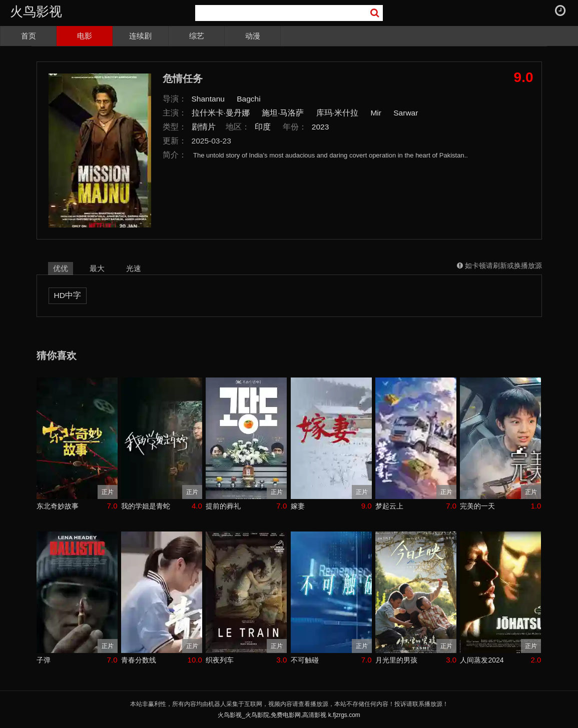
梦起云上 (389, 506)
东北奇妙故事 (58, 506)
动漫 (253, 36)
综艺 (197, 36)
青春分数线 (139, 660)
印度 (263, 127)
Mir (376, 113)
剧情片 (204, 127)
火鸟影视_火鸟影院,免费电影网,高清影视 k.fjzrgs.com (289, 715)
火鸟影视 (36, 11)
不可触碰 (305, 660)
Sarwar (406, 113)
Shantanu (208, 99)
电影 (85, 36)
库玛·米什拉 (337, 113)
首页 (29, 36)
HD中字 (68, 295)
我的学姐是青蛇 (146, 506)
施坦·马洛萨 (283, 113)
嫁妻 (298, 506)
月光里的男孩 (396, 660)
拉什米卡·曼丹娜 (221, 113)
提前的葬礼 (223, 506)
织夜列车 (220, 660)
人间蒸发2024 (482, 660)
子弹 (44, 660)
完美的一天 (477, 506)
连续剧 (140, 36)
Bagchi (248, 99)
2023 (321, 127)
